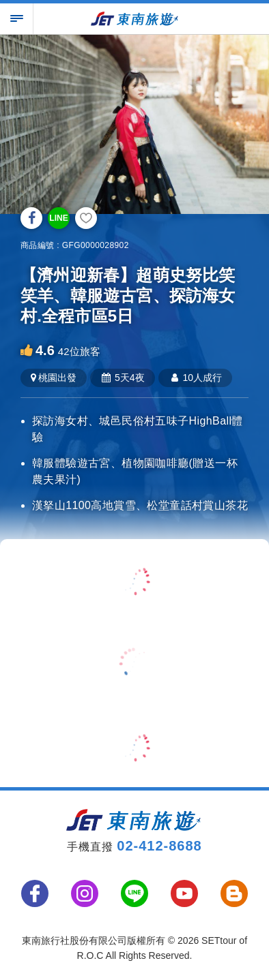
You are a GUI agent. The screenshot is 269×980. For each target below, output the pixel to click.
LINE (58, 218)
